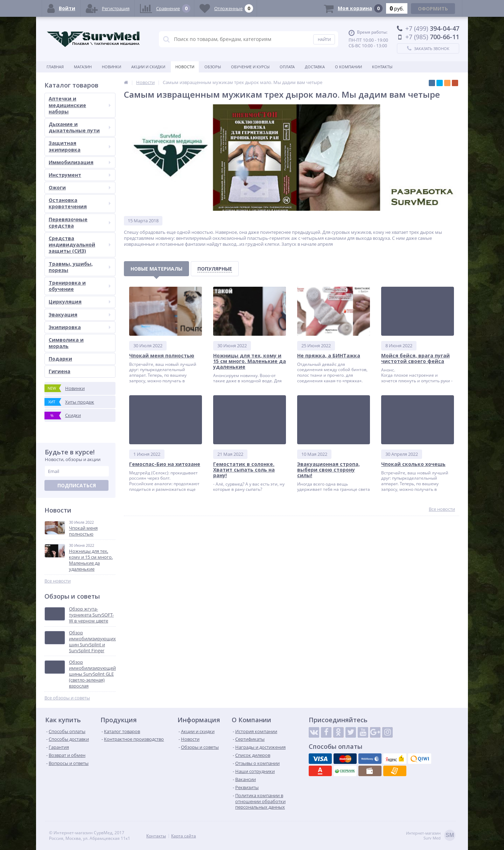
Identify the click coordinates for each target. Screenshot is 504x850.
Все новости (58, 581)
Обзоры (213, 67)
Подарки (60, 359)
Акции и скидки (148, 67)
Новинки (111, 67)
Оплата (287, 67)
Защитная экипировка (80, 146)
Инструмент (80, 175)
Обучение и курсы (250, 67)
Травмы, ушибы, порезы (80, 267)
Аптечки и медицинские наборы (80, 105)
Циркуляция (80, 302)
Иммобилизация (80, 162)
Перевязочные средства (80, 222)
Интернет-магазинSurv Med (431, 836)
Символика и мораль (66, 343)
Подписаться (77, 485)
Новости (185, 67)
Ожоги (80, 187)
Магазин (83, 67)
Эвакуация (80, 315)
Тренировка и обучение (80, 286)
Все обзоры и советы (67, 698)
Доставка (315, 67)
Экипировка (80, 327)
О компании (348, 67)
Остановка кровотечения (80, 203)
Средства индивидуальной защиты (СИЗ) (80, 245)
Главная (55, 67)
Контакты (382, 67)
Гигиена (59, 371)
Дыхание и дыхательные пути (80, 127)
